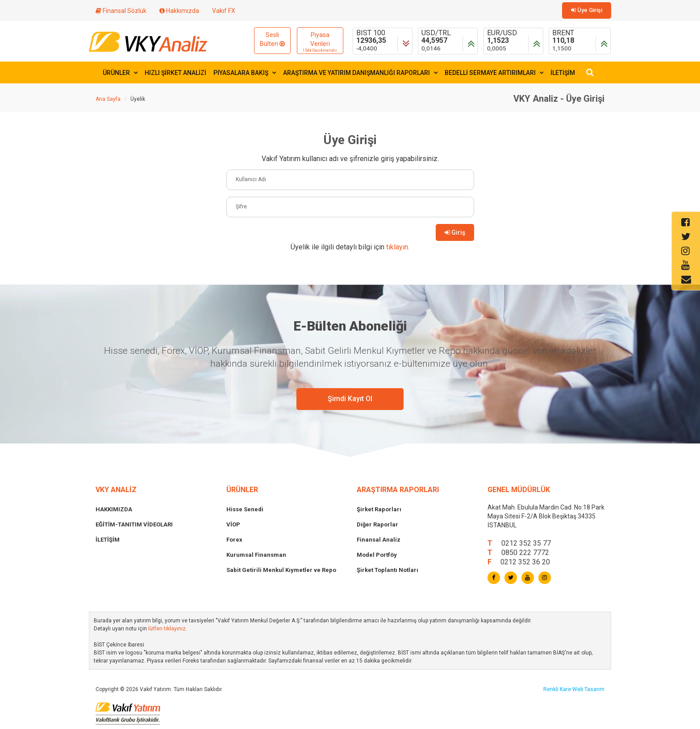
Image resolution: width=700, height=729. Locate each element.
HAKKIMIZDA (114, 509)
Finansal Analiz (379, 540)
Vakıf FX (224, 11)
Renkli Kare (558, 689)
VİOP (233, 524)
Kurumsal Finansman (256, 555)
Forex (234, 540)
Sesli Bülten (272, 39)
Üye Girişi (587, 10)
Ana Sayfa (108, 99)
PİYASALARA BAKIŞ (245, 73)
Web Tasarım (588, 689)
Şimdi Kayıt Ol (350, 399)
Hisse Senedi (245, 509)
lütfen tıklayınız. (168, 629)
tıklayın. (398, 247)
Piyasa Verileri (320, 42)
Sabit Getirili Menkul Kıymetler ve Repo (281, 570)
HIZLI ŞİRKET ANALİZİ (175, 73)
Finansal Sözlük (121, 11)
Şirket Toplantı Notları (387, 570)
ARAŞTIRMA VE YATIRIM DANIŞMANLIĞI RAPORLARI (360, 73)
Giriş (455, 232)
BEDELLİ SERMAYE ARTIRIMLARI (494, 73)
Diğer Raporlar (377, 524)
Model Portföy (377, 555)
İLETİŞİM (563, 73)
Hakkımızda (179, 11)
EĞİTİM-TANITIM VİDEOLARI (134, 524)
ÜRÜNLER (120, 73)
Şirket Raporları (379, 509)
